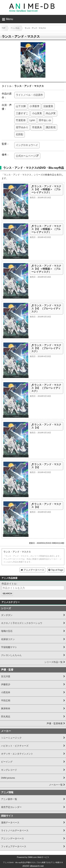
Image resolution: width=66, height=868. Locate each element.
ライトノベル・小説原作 (29, 95)
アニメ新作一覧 (9, 799)
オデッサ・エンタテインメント (17, 754)
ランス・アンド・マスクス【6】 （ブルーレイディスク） (46, 388)
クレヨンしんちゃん (11, 655)
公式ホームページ (26, 156)
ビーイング (7, 762)
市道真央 (37, 127)
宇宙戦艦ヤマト (9, 647)
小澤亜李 (34, 106)
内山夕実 (51, 113)
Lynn (32, 120)
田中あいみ (45, 120)
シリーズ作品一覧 (54, 662)
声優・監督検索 (55, 723)
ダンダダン (7, 615)
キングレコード (9, 770)
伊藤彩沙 (6, 684)
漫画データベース (10, 823)
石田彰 (20, 134)
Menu (10, 19)
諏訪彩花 (51, 127)
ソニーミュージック (11, 738)
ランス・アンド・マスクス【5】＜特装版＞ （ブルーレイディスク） (46, 229)
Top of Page (57, 570)
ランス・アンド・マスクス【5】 (46, 466)
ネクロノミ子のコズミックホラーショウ (22, 623)
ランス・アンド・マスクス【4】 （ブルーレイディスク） (46, 309)
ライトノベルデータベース (15, 831)
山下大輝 (21, 106)
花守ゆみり (22, 127)
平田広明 (6, 701)
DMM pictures (8, 778)
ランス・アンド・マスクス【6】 (46, 506)
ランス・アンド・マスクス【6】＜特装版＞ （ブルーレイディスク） (46, 269)
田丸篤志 (6, 717)
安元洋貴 (6, 676)
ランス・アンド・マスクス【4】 (46, 426)
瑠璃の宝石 (7, 631)
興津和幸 (6, 709)
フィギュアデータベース (14, 846)
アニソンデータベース (12, 838)
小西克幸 (6, 692)
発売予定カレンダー (11, 807)
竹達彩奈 (21, 120)
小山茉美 (37, 113)
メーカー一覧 (56, 785)
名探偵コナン (8, 639)
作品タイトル (9, 584)
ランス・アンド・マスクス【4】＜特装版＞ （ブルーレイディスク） (46, 189)
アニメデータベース (34, 570)
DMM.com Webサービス (38, 857)
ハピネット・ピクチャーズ (15, 746)
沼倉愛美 (48, 106)
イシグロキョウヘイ (27, 145)
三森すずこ (22, 113)
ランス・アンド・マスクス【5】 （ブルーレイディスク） (46, 348)
